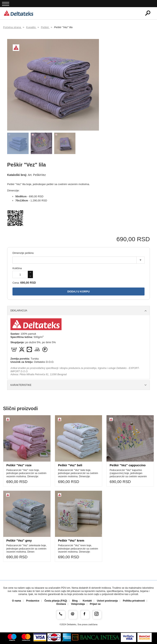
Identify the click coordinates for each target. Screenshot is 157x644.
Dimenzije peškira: (23, 253)
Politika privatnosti (134, 601)
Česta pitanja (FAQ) (56, 601)
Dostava (61, 604)
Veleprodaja (78, 604)
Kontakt (87, 601)
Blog (75, 601)
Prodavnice (33, 601)
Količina (17, 268)
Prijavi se (95, 604)
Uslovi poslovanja (107, 601)
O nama (17, 601)
